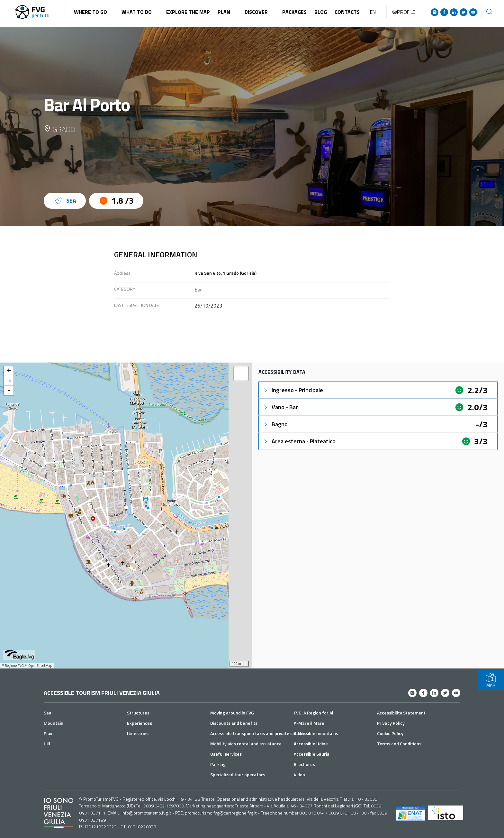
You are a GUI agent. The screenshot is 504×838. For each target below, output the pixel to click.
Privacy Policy (391, 723)
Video (299, 774)
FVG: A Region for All (314, 713)
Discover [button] (256, 12)
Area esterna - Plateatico (299, 441)
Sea (48, 713)
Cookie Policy (390, 733)
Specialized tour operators (238, 774)
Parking (218, 764)
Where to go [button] (90, 12)
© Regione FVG (13, 666)
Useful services (226, 754)
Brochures (304, 764)
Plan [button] (224, 12)
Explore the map (188, 12)
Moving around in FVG (232, 713)
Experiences (139, 723)
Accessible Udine (311, 744)
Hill (47, 744)
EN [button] (373, 12)
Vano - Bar (280, 407)
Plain (49, 733)
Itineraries (138, 733)
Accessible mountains (316, 733)
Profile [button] (404, 12)
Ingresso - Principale (293, 390)
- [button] (9, 391)
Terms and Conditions (399, 744)
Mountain (54, 723)
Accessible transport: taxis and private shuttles (259, 733)
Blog (321, 12)
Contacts (347, 12)
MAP (491, 680)
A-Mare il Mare (309, 723)
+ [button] (9, 371)
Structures (138, 713)
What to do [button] (137, 12)
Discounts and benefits (234, 723)
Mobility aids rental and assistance (246, 744)
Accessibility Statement (401, 713)
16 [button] (9, 381)
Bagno (275, 424)
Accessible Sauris (311, 754)
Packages (294, 12)
